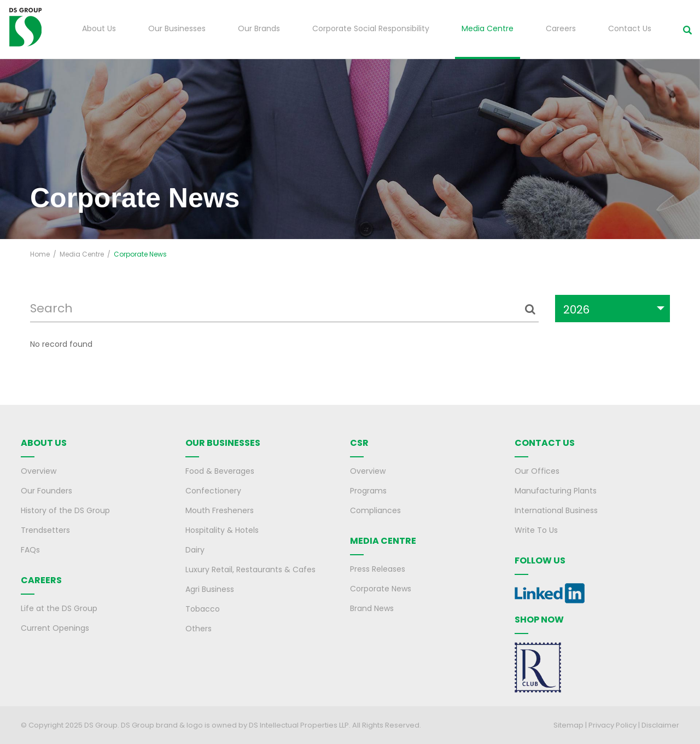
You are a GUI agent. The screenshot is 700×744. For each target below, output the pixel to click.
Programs (368, 491)
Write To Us (536, 530)
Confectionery (213, 491)
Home (40, 254)
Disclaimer (660, 725)
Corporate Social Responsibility (371, 28)
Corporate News (381, 589)
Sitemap (568, 725)
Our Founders (46, 491)
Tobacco (203, 609)
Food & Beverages (220, 471)
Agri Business (210, 589)
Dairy (195, 550)
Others (199, 629)
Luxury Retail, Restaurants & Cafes (250, 569)
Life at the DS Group (59, 608)
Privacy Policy (612, 725)
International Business (556, 510)
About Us (99, 28)
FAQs (30, 550)
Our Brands (259, 28)
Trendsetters (45, 530)
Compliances (375, 510)
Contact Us (630, 28)
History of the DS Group (65, 510)
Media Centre (488, 28)
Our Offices (537, 471)
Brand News (372, 608)
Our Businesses (177, 28)
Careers (561, 28)
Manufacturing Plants (556, 491)
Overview (39, 471)
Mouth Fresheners (220, 510)
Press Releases (378, 569)
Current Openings (55, 628)
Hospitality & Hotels (222, 530)
